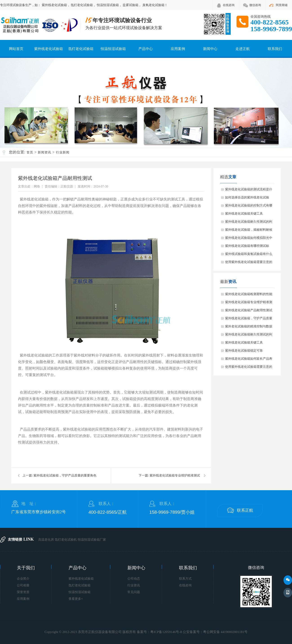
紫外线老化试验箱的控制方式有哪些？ (249, 207)
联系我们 (275, 49)
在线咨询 (229, 5)
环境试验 (13, 5)
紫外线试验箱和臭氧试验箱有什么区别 (249, 255)
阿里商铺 (282, 5)
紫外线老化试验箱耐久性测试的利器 (249, 223)
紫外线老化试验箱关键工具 (244, 214)
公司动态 (134, 579)
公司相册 (23, 585)
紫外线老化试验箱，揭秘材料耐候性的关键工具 (249, 231)
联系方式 (185, 579)
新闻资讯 (44, 152)
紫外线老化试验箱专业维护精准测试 (175, 475)
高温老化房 (46, 540)
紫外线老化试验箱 (54, 5)
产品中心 (146, 49)
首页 (30, 152)
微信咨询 (255, 5)
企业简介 (23, 579)
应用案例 (178, 49)
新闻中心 (210, 49)
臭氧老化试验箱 (153, 5)
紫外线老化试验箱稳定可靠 (244, 351)
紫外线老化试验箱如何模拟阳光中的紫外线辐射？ (249, 239)
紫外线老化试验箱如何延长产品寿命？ (249, 360)
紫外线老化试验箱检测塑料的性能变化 (249, 295)
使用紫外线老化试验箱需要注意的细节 (249, 263)
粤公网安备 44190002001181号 (225, 632)
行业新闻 (63, 152)
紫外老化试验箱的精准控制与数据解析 (249, 328)
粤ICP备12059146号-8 (166, 632)
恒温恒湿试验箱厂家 (92, 540)
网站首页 (16, 49)
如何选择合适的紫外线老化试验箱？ (247, 199)
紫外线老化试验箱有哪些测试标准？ (247, 247)
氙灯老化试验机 (66, 540)
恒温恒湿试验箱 (108, 5)
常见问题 (134, 592)
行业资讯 (134, 585)
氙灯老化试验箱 (82, 5)
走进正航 (243, 49)
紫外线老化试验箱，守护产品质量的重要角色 (65, 475)
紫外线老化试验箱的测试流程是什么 (249, 191)
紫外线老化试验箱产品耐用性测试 (249, 310)
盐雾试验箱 (131, 5)
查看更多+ (76, 599)
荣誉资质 (23, 592)
